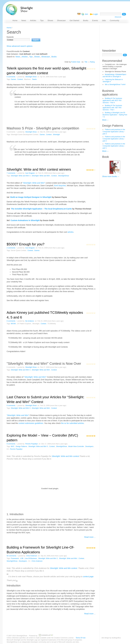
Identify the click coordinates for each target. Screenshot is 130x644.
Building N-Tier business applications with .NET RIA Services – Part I (112, 108)
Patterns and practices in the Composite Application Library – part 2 (114, 139)
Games (13, 79)
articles (70, 232)
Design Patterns (113, 126)
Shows (37, 57)
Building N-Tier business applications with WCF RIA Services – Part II (112, 100)
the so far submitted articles (72, 423)
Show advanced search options (20, 46)
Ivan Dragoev (30, 173)
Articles (25, 57)
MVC (13, 446)
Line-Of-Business (31, 558)
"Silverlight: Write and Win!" (34, 183)
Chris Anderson (32, 556)
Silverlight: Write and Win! (41, 176)
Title (86, 62)
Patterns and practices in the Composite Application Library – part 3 (114, 132)
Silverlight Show (31, 77)
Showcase (46, 57)
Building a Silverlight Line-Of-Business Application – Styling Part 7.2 (115, 115)
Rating (92, 62)
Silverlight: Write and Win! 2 (48, 558)
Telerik (34, 79)
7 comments (11, 173)
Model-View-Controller (76, 446)
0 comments (11, 77)
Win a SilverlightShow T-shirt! (115, 85)
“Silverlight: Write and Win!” (18, 415)
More (104, 120)
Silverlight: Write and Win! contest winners (39, 169)
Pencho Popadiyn (32, 444)
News (18, 57)
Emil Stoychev (60, 186)
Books (54, 57)
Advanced (118, 17)
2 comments (11, 248)
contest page (88, 577)
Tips (31, 57)
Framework (15, 558)
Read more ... (90, 537)
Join (86, 14)
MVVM (13, 324)
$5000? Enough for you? (26, 244)
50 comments (11, 556)
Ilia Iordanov (30, 321)
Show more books (110, 176)
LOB (22, 558)
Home (9, 28)
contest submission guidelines (31, 423)
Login (96, 14)
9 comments (11, 444)
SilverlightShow (64, 176)
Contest (20, 79)
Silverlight (56, 135)
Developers (89, 446)
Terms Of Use (81, 638)
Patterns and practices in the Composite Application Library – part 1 (114, 146)
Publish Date (76, 62)
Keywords (10, 37)
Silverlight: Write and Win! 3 (21, 176)
